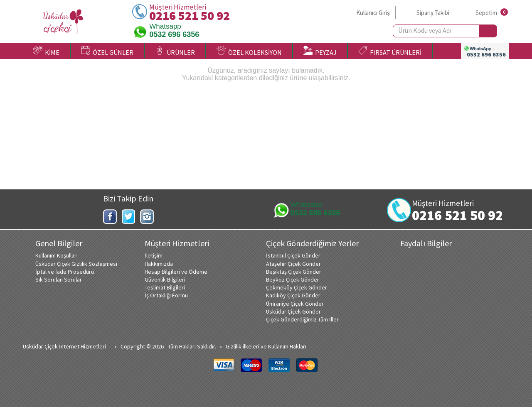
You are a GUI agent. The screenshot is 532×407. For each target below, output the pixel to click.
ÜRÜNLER (175, 51)
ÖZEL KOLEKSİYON (249, 51)
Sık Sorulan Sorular (59, 280)
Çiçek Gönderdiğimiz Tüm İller (302, 319)
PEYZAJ (320, 51)
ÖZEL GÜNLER (107, 51)
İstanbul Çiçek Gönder (293, 255)
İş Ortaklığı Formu (166, 295)
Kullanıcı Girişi (373, 13)
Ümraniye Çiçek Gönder (295, 304)
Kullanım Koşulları (57, 255)
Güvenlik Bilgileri (165, 280)
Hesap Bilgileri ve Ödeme (176, 272)
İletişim (154, 255)
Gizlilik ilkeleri (243, 346)
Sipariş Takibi (433, 13)
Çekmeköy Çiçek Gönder (297, 287)
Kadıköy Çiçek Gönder (293, 295)
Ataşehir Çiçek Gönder (293, 264)
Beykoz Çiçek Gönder (293, 280)
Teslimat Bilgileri (165, 287)
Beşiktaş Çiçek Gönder (294, 272)
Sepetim (486, 13)
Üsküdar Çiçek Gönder (293, 311)
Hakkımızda (159, 264)
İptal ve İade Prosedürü (65, 272)
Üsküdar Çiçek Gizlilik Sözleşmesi (76, 264)
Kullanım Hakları (287, 346)
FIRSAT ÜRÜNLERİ (390, 51)
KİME (46, 51)
